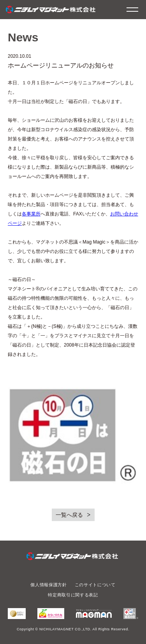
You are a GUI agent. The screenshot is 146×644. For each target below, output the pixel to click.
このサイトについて (95, 585)
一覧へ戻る (69, 515)
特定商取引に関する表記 (73, 595)
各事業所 (31, 214)
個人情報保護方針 (48, 585)
